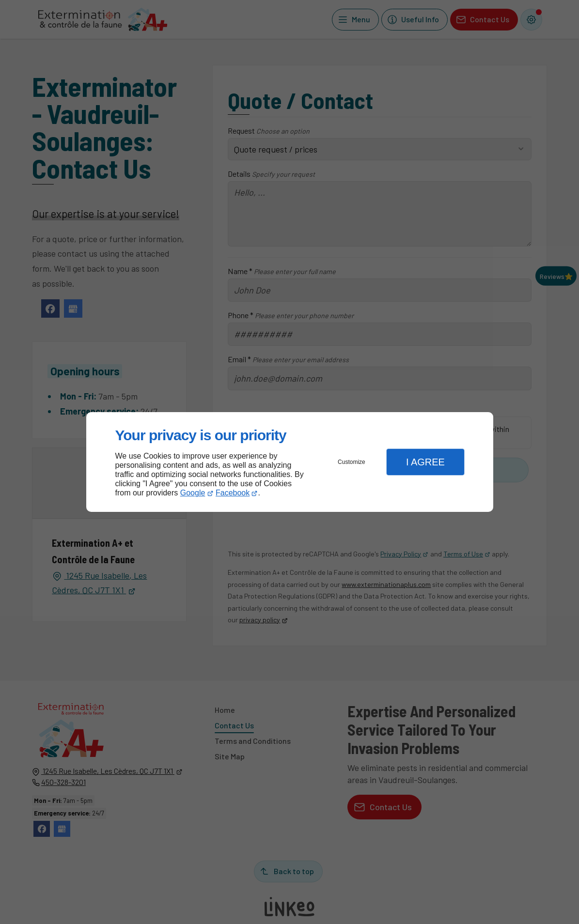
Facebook (233, 493)
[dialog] (290, 462)
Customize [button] (352, 462)
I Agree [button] (425, 462)
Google (193, 493)
